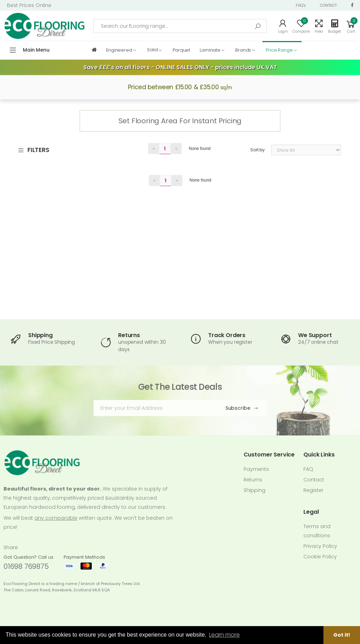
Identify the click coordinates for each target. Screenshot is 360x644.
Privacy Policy (320, 546)
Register (313, 490)
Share (11, 547)
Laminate (210, 50)
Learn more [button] (224, 635)
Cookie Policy (320, 557)
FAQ (308, 469)
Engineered (119, 50)
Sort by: (258, 150)
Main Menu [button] (36, 50)
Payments (256, 469)
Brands (243, 50)
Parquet (181, 50)
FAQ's (301, 5)
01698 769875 (26, 566)
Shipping (255, 490)
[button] (351, 26)
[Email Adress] (154, 408)
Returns (253, 480)
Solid (152, 50)
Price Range (279, 50)
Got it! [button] (342, 635)
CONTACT (328, 5)
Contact (314, 480)
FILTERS (33, 150)
